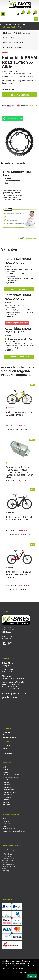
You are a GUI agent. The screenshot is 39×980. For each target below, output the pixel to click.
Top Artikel (6, 748)
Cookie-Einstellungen (20, 972)
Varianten (9, 38)
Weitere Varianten (20, 430)
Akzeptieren (32, 976)
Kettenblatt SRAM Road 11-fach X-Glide (19, 62)
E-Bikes (6, 780)
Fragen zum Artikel (14, 43)
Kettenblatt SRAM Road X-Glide (18, 261)
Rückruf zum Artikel (14, 47)
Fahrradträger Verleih (10, 792)
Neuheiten (6, 805)
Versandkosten (8, 751)
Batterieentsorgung (9, 829)
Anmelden (6, 732)
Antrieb (22, 25)
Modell (7, 33)
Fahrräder (6, 782)
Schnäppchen (8, 795)
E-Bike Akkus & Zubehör (11, 777)
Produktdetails (22, 33)
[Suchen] (36, 19)
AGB (5, 826)
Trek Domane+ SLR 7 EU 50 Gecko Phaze (19, 414)
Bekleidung (7, 800)
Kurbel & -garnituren (12, 27)
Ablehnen (33, 972)
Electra (5, 772)
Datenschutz (7, 824)
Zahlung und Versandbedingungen (14, 831)
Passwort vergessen (10, 737)
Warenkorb (7, 746)
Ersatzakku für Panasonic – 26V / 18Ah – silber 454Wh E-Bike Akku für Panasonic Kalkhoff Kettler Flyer (19, 472)
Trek (5, 767)
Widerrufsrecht (8, 753)
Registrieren (7, 735)
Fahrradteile (10, 25)
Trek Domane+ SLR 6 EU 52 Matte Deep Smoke (19, 518)
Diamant (6, 770)
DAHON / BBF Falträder (11, 775)
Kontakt (6, 819)
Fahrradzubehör (8, 790)
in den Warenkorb (19, 95)
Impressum (7, 821)
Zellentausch (7, 797)
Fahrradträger (8, 787)
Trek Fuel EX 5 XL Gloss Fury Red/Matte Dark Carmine (18, 574)
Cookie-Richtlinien (16, 968)
